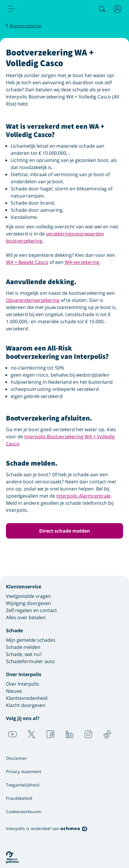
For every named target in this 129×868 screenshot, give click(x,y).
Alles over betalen (26, 617)
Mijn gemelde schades (31, 640)
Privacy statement (24, 771)
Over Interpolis (23, 684)
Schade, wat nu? (24, 654)
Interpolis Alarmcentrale (83, 496)
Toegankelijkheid (23, 785)
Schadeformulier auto (30, 661)
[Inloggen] (117, 9)
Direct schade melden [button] (65, 531)
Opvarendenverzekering (33, 300)
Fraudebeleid (19, 798)
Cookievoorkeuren (24, 812)
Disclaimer (16, 758)
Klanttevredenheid (27, 698)
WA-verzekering (82, 262)
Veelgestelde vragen (28, 596)
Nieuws (14, 691)
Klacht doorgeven (26, 705)
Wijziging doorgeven (28, 603)
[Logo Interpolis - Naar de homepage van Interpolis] (36, 9)
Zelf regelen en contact (31, 610)
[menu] (12, 9)
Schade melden (23, 647)
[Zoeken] (102, 9)
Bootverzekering (26, 26)
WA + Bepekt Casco (27, 262)
